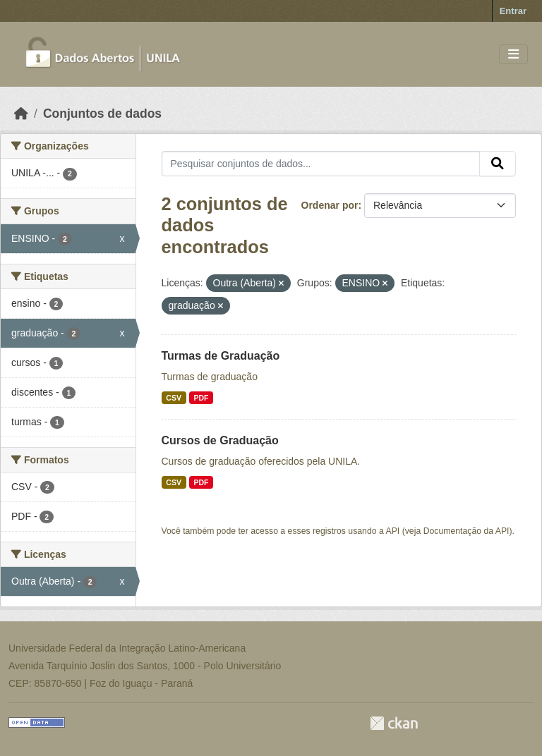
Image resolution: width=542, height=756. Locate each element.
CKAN (394, 723)
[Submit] (498, 164)
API (393, 531)
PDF (201, 398)
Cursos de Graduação (220, 440)
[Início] (21, 114)
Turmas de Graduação (221, 356)
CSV (174, 398)
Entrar (513, 11)
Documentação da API (466, 531)
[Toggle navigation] (513, 55)
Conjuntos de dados (102, 114)
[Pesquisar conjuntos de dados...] (321, 164)
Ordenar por (330, 205)
